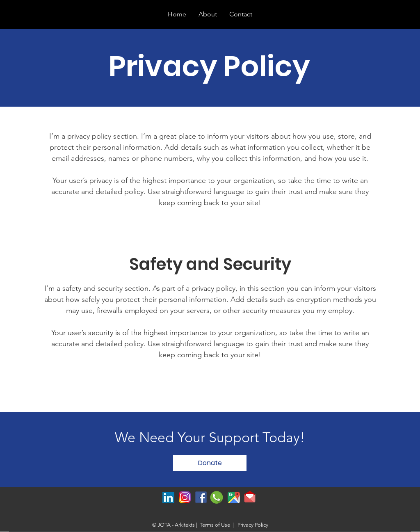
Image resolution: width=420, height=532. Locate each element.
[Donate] (210, 463)
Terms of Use (215, 525)
